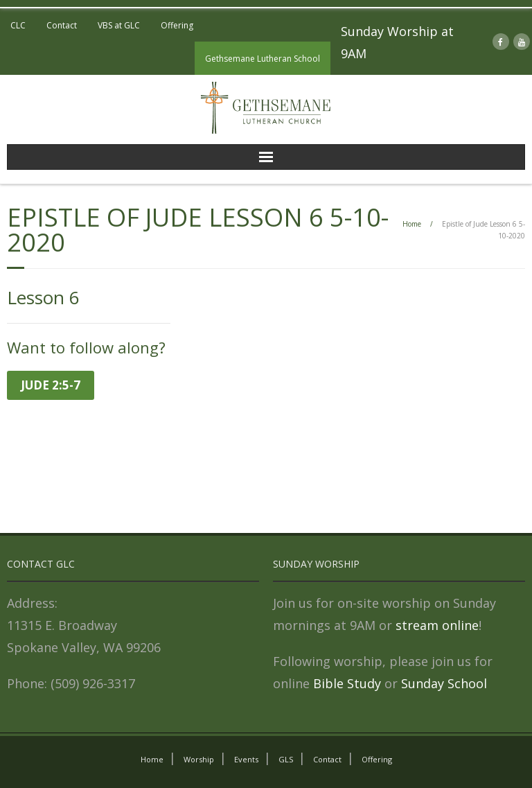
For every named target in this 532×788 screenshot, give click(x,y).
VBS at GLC (119, 25)
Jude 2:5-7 (51, 385)
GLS (286, 759)
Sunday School (444, 683)
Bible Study (347, 683)
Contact (62, 25)
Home (412, 224)
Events (246, 759)
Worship (199, 759)
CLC (18, 25)
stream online (437, 625)
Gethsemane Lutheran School (263, 59)
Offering (177, 25)
